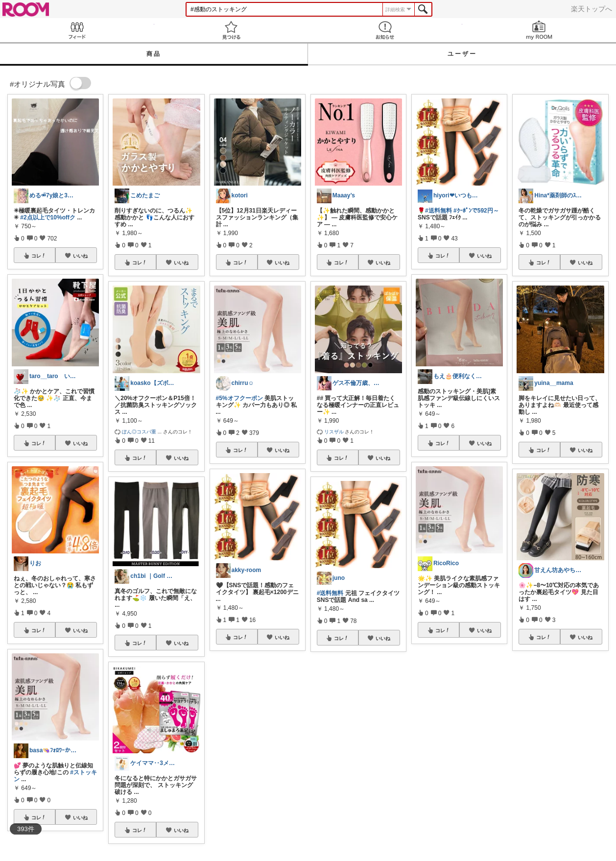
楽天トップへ (592, 9)
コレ (39, 256)
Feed (77, 30)
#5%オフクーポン (239, 398)
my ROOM (539, 30)
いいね (80, 256)
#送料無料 (330, 593)
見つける (231, 30)
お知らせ (385, 30)
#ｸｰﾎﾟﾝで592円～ (476, 211)
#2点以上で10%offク (48, 217)
